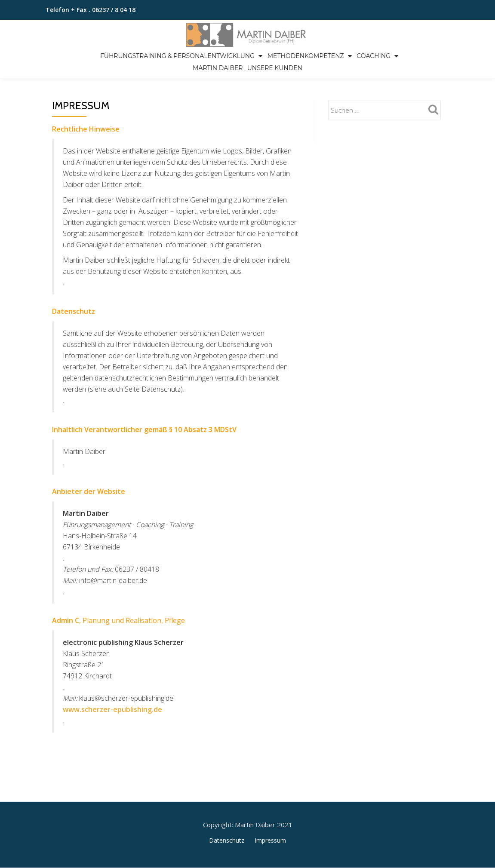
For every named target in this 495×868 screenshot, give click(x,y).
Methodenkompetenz (306, 56)
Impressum (270, 804)
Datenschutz (227, 804)
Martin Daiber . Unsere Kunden (247, 68)
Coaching (374, 56)
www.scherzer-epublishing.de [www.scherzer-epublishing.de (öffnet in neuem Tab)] (112, 709)
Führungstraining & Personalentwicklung (177, 56)
